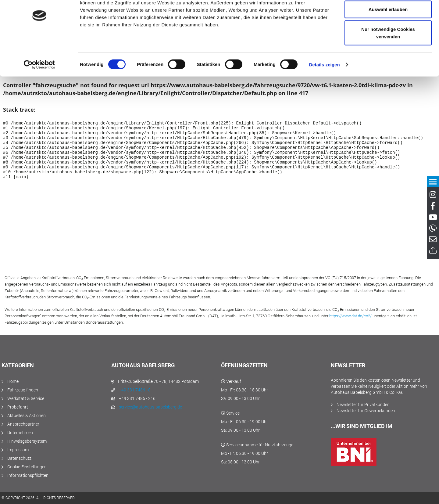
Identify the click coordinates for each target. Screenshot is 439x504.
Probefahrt (18, 407)
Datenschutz (19, 458)
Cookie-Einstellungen (27, 467)
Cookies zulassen (388, 16)
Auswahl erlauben (388, 36)
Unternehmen (20, 433)
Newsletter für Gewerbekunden (366, 411)
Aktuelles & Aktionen (27, 416)
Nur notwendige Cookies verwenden (388, 60)
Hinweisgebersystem (27, 441)
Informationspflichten (28, 475)
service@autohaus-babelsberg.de (150, 407)
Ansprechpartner (23, 424)
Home (13, 381)
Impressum (18, 450)
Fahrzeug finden (23, 390)
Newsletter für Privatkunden (363, 405)
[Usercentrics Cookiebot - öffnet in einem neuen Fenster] (39, 92)
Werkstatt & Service (26, 398)
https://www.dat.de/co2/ (350, 316)
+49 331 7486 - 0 (135, 390)
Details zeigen (324, 91)
